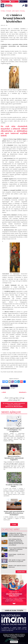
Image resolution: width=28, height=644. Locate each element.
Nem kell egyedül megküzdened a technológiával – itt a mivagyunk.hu (14, 429)
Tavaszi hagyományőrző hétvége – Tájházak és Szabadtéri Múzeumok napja (18, 548)
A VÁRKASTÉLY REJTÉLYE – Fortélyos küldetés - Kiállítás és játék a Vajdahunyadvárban (17, 533)
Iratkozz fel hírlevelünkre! (14, 406)
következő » (23, 392)
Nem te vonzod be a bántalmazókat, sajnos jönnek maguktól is (14, 457)
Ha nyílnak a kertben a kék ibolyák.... (14, 484)
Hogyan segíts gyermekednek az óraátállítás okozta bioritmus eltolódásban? (14, 512)
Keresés (23, 5)
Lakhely (22, 1)
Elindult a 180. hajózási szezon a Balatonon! (17, 565)
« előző (3, 392)
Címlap (2, 11)
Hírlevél (4, 1)
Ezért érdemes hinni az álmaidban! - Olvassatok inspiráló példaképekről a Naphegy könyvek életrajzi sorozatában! (16, 540)
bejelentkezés (5, 388)
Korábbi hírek (21, 570)
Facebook (26, 5)
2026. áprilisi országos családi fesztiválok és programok (17, 559)
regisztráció (14, 386)
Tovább (14, 523)
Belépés (13, 1)
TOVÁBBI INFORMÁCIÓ (14, 639)
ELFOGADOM (14, 642)
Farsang (20, 11)
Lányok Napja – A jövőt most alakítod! (17, 553)
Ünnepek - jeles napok (11, 11)
